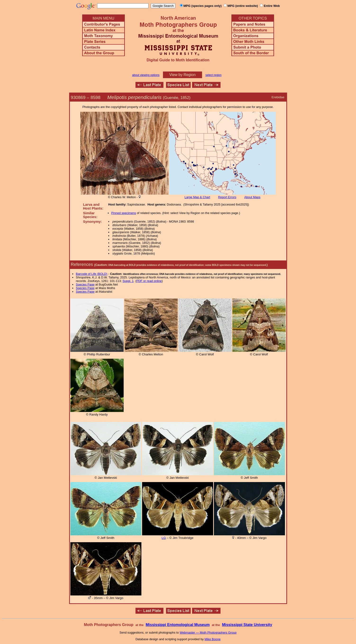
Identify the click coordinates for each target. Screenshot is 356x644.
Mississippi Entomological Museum (178, 625)
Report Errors (227, 197)
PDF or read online (149, 281)
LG (164, 538)
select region (213, 75)
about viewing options (146, 75)
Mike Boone (213, 639)
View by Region (183, 75)
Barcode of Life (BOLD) (92, 274)
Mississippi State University (247, 625)
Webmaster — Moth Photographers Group (208, 633)
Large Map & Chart (197, 197)
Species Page (85, 284)
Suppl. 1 (128, 281)
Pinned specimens (124, 213)
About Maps (252, 197)
